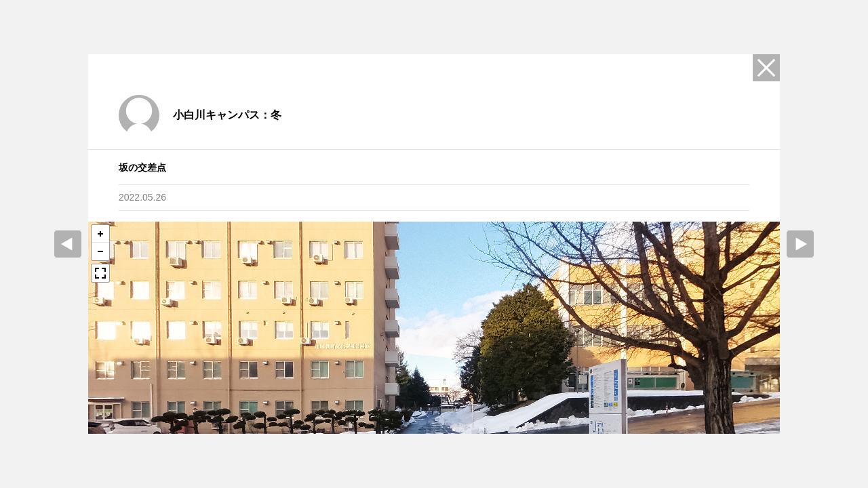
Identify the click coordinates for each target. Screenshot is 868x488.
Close (766, 68)
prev (68, 244)
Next (800, 244)
